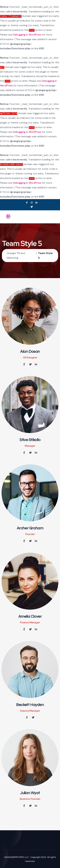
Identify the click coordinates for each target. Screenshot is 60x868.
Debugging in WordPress (27, 35)
